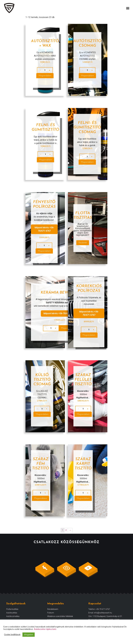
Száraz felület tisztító (83, 385)
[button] (128, 8)
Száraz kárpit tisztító (83, 469)
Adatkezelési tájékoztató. (45, 629)
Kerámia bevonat (60, 298)
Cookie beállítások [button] (12, 635)
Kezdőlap (30, 18)
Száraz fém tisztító (41, 469)
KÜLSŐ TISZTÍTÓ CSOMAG (42, 385)
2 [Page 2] (66, 536)
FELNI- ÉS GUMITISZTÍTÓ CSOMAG (87, 133)
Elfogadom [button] (29, 635)
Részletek (83, 248)
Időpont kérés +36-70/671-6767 (44, 235)
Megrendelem (45, 81)
